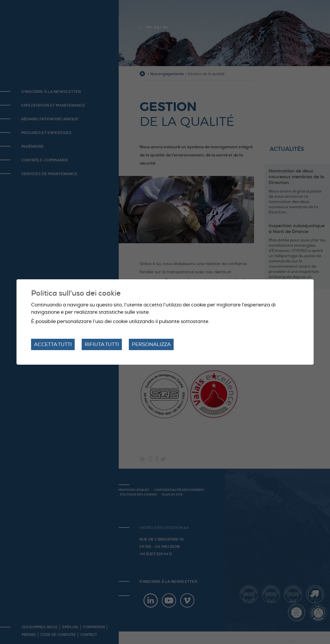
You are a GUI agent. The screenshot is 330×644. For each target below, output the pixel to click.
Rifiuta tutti (102, 344)
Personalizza (151, 344)
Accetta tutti (53, 344)
